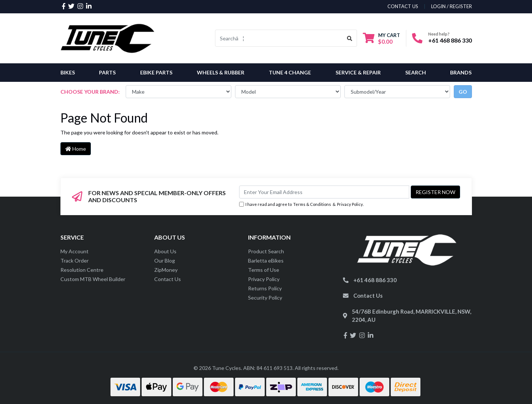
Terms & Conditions (312, 204)
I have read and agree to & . (301, 205)
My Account (75, 251)
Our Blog (165, 261)
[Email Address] (324, 192)
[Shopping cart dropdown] (381, 38)
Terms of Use (264, 270)
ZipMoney (166, 270)
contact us (403, 6)
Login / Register (452, 6)
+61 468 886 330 (450, 40)
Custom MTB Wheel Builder (93, 279)
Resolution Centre (82, 270)
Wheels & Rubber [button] (221, 72)
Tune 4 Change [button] (290, 72)
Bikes (68, 72)
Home (76, 149)
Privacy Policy (350, 204)
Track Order (75, 261)
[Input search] (279, 38)
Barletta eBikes (266, 261)
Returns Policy (265, 288)
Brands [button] (461, 72)
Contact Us (168, 279)
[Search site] (350, 38)
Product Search (266, 251)
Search (416, 72)
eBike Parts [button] (156, 72)
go (463, 92)
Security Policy (265, 298)
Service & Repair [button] (358, 72)
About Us (165, 251)
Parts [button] (107, 72)
